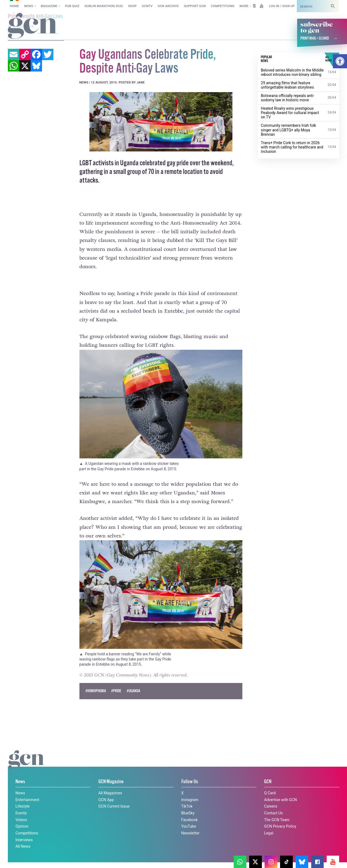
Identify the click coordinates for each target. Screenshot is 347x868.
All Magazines (110, 793)
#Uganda (133, 691)
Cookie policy (18, 858)
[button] (340, 61)
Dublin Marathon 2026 (104, 6)
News (29, 6)
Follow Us (190, 782)
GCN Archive (168, 6)
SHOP (133, 6)
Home (14, 6)
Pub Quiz (72, 6)
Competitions (223, 6)
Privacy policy (54, 858)
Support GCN (195, 6)
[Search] (333, 6)
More (244, 6)
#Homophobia (96, 691)
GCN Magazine (111, 782)
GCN (268, 782)
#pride (116, 691)
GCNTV (147, 6)
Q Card (270, 793)
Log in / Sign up (282, 6)
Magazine (49, 6)
